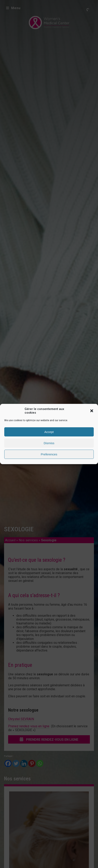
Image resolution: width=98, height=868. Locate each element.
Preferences (49, 454)
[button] (92, 411)
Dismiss (49, 443)
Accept (49, 432)
